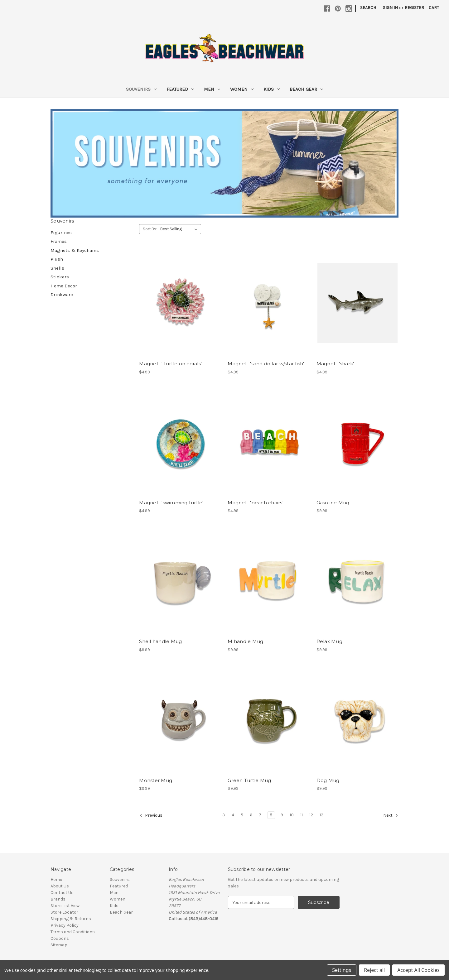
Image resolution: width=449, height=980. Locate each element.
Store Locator (64, 912)
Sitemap (59, 945)
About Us (60, 886)
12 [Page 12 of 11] (311, 815)
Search (368, 8)
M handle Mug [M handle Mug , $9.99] (245, 641)
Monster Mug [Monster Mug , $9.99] (156, 780)
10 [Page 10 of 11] (292, 815)
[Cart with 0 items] (434, 8)
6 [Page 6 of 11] (251, 815)
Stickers (60, 277)
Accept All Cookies (418, 970)
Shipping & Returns (71, 919)
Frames (59, 241)
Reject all (374, 970)
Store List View (65, 906)
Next (391, 815)
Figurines (61, 233)
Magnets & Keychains (75, 250)
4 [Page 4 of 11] (233, 815)
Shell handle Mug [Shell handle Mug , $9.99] (160, 641)
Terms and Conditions (73, 932)
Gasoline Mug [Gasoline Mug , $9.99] (333, 503)
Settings (342, 970)
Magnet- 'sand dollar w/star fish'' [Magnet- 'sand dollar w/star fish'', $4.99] (267, 364)
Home (56, 879)
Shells (57, 268)
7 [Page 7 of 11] (260, 815)
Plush (57, 259)
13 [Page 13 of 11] (322, 815)
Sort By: (150, 229)
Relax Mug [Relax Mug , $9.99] (329, 641)
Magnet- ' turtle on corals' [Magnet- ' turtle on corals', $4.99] (170, 364)
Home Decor (64, 286)
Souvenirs (141, 89)
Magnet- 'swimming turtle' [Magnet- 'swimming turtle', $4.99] (171, 503)
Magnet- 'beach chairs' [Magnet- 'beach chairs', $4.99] (256, 503)
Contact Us (62, 893)
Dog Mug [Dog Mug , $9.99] (328, 780)
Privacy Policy (65, 925)
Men (212, 89)
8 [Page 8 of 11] (271, 815)
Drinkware (62, 295)
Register (414, 8)
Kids (272, 89)
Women (242, 89)
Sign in (390, 8)
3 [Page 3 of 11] (224, 815)
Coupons (60, 938)
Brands (58, 899)
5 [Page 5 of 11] (242, 815)
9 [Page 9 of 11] (282, 815)
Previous (151, 815)
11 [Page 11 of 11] (302, 815)
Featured (180, 89)
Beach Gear (306, 89)
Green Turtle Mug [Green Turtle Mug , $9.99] (249, 780)
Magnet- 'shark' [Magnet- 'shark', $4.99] (335, 364)
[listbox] (180, 229)
